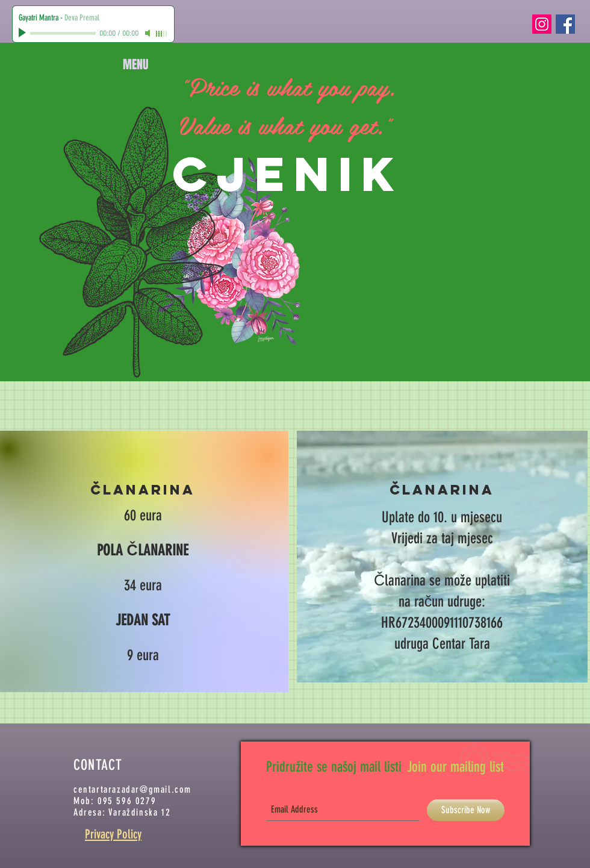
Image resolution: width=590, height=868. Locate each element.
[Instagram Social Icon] (542, 24)
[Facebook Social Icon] (565, 24)
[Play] (23, 33)
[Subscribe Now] (466, 810)
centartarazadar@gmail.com (132, 789)
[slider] (162, 34)
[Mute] (149, 33)
